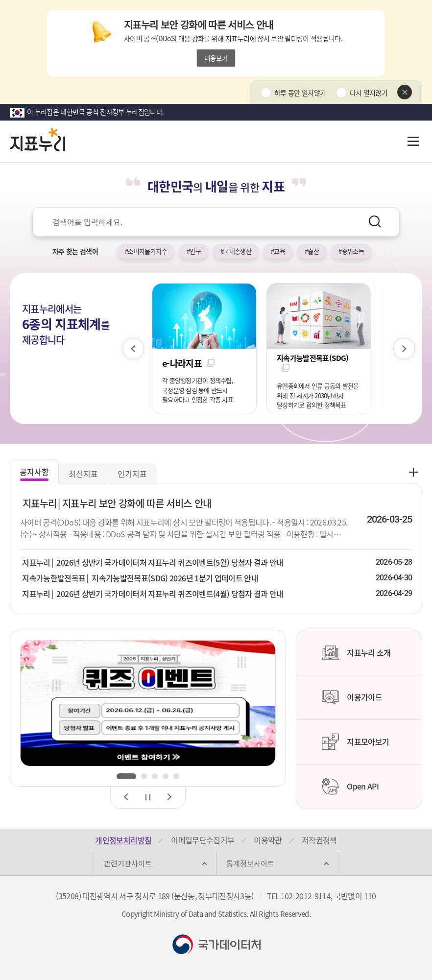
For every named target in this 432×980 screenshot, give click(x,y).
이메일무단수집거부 (203, 840)
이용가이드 (352, 697)
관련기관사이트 (128, 863)
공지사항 (34, 472)
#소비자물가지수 (146, 251)
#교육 (278, 251)
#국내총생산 (236, 251)
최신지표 (83, 474)
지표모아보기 (355, 742)
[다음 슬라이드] (404, 349)
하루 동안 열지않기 (300, 93)
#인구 (194, 251)
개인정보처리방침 (123, 840)
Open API (350, 787)
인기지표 (132, 474)
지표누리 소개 (356, 653)
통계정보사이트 (250, 863)
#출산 (312, 251)
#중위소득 (351, 251)
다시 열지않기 (369, 93)
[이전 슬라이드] (133, 349)
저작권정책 (319, 840)
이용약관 (268, 840)
